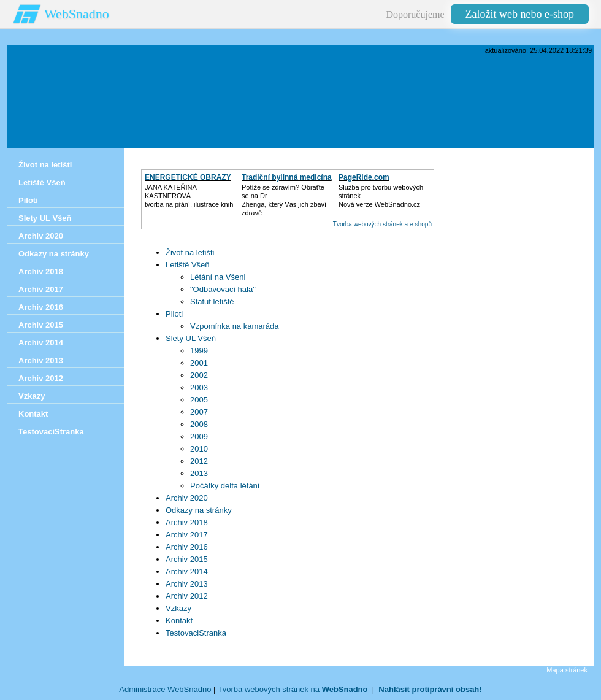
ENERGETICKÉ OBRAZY (188, 177)
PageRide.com (364, 177)
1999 (199, 351)
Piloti (174, 314)
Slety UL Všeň (191, 338)
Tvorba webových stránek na (293, 689)
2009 (199, 437)
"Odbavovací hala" (223, 289)
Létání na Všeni (218, 277)
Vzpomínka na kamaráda (235, 326)
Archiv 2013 (187, 584)
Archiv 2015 (187, 559)
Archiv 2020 (187, 498)
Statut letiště (212, 302)
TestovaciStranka (196, 633)
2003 (199, 387)
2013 (199, 473)
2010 (199, 449)
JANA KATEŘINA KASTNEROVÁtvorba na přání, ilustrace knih (189, 196)
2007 (199, 412)
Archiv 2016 (187, 547)
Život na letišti (190, 252)
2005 (199, 400)
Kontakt (179, 621)
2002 (199, 375)
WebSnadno (77, 14)
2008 (199, 424)
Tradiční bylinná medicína (287, 177)
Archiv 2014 (187, 571)
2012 (199, 461)
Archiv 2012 (187, 596)
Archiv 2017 (187, 535)
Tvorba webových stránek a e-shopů (382, 224)
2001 (199, 363)
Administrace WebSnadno (165, 689)
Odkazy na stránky (199, 510)
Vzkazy (178, 608)
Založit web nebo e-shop (520, 14)
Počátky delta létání (225, 486)
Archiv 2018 (187, 522)
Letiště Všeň (188, 265)
